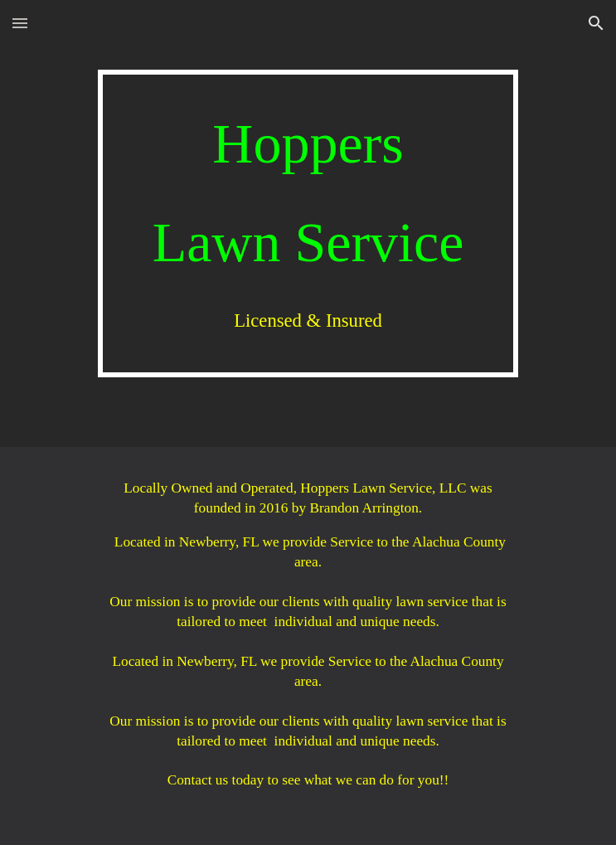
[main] (308, 223)
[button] (20, 23)
